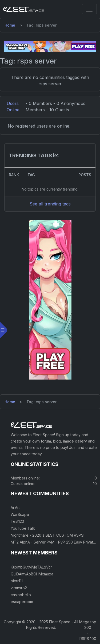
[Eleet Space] (24, 9)
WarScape (20, 514)
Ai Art (15, 508)
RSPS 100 (88, 639)
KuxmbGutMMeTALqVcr (31, 567)
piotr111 (17, 581)
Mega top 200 (88, 625)
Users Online (13, 107)
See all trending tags (50, 204)
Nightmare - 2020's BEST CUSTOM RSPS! (47, 535)
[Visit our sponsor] (50, 46)
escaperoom (22, 602)
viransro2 (19, 588)
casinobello (21, 595)
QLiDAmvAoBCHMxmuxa (32, 574)
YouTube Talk (23, 528)
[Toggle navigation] (89, 9)
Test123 (17, 521)
